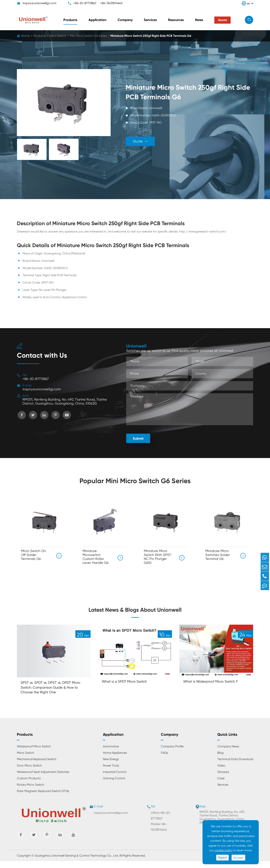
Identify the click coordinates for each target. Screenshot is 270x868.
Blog (220, 760)
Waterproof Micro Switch (34, 753)
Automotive (111, 753)
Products (70, 20)
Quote (144, 142)
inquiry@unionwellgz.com (39, 3)
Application (97, 20)
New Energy (111, 766)
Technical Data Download (235, 766)
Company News (228, 753)
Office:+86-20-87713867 (161, 822)
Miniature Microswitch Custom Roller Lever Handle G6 (96, 557)
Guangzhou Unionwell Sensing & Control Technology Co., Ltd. (76, 862)
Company (125, 20)
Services (150, 20)
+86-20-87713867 (85, 3)
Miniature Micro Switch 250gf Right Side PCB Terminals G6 (151, 36)
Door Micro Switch (29, 772)
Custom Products (29, 785)
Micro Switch (58, 36)
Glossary (223, 779)
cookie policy (223, 850)
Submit (138, 439)
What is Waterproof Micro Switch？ (213, 687)
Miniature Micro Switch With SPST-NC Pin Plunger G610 (158, 557)
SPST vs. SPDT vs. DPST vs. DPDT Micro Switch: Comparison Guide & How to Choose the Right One (53, 694)
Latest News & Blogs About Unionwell (135, 612)
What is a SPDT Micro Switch (126, 687)
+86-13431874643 (111, 3)
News (199, 20)
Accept (238, 858)
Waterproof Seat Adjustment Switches (43, 779)
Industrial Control (115, 779)
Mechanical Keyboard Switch (37, 766)
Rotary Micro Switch (30, 792)
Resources (176, 20)
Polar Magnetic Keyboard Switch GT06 (43, 798)
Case (221, 785)
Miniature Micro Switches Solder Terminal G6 (218, 555)
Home (25, 36)
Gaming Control (114, 785)
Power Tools (111, 772)
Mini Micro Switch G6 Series (88, 36)
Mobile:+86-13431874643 (159, 834)
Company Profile (172, 753)
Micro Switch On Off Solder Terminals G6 (33, 555)
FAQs (164, 760)
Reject (222, 858)
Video (221, 772)
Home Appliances (115, 760)
